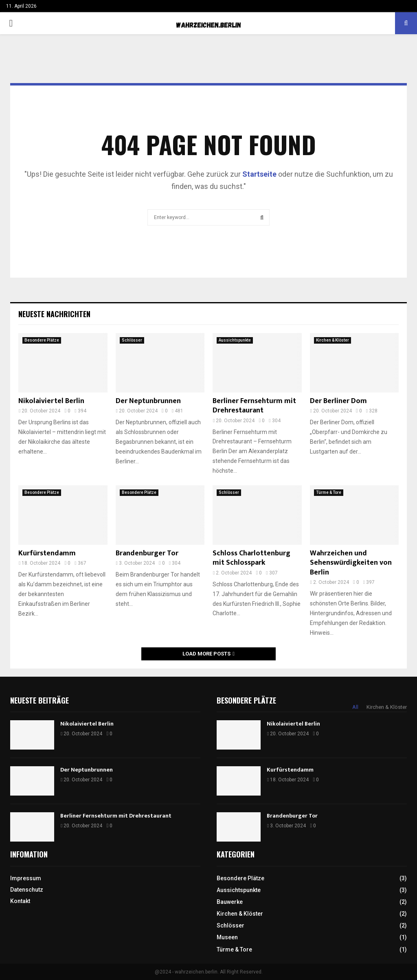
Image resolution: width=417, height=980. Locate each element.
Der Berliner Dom (338, 401)
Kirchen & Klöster (333, 340)
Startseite (259, 174)
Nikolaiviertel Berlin (51, 401)
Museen (227, 937)
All (355, 707)
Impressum (26, 878)
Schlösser (132, 340)
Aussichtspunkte (235, 340)
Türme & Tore (329, 492)
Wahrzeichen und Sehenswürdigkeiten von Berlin (351, 563)
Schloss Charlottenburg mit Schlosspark (251, 558)
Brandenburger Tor (147, 553)
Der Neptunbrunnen (148, 401)
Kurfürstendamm (47, 553)
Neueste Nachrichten (54, 314)
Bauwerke (230, 902)
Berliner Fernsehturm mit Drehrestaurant (254, 406)
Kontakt (20, 901)
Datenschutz (27, 890)
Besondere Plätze (42, 340)
